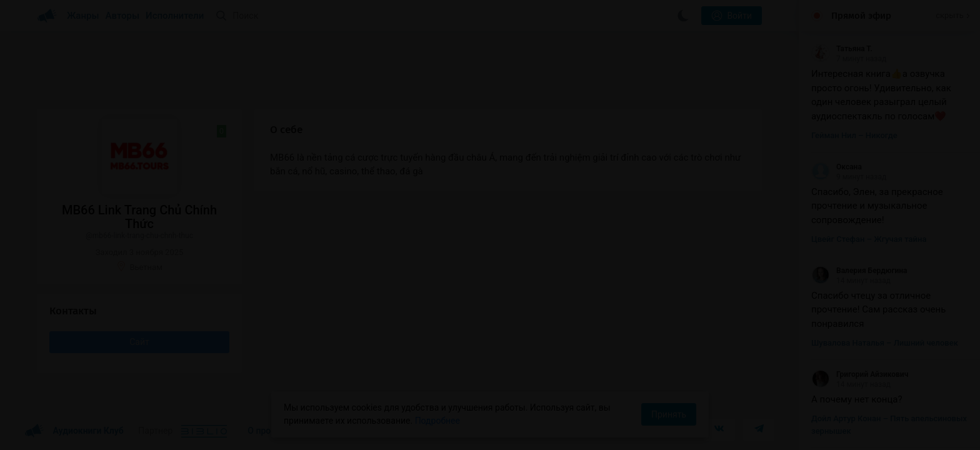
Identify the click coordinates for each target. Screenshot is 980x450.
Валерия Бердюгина (859, 271)
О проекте (268, 431)
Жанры (83, 16)
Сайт (139, 342)
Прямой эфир (861, 16)
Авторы (123, 16)
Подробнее (437, 421)
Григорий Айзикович (860, 374)
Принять (669, 414)
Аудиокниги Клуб (74, 431)
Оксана (837, 167)
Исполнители (175, 16)
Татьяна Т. (842, 49)
